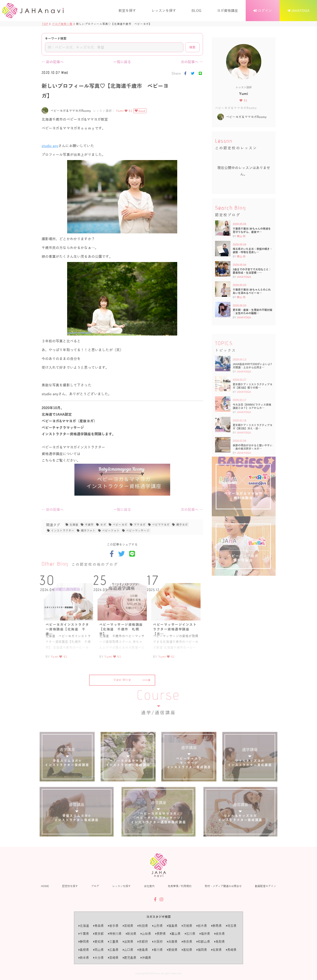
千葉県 (84, 934)
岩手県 (113, 926)
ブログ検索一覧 (62, 24)
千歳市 (89, 541)
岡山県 (99, 950)
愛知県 (99, 942)
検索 (192, 47)
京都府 (143, 942)
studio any (50, 146)
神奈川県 (115, 934)
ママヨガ (140, 541)
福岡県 (202, 950)
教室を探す (127, 10)
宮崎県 (113, 958)
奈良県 (187, 942)
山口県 (128, 950)
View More (132, 697)
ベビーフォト (111, 547)
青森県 (99, 926)
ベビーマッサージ (138, 547)
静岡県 (84, 942)
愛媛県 (172, 950)
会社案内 (149, 886)
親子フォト (88, 547)
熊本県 (84, 958)
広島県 (113, 950)
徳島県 (143, 950)
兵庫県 (172, 942)
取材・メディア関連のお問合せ (223, 886)
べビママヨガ (161, 541)
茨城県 (187, 926)
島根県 (84, 950)
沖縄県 (146, 958)
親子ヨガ (182, 541)
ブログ (95, 886)
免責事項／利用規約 (180, 886)
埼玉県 (231, 926)
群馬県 (217, 926)
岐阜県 (220, 934)
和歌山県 (203, 942)
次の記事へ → (192, 62)
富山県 (175, 934)
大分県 (99, 958)
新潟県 (131, 934)
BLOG (196, 10)
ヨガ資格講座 (227, 10)
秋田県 (143, 926)
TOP (45, 24)
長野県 (161, 934)
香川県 (158, 950)
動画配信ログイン (265, 886)
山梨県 (146, 934)
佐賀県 (217, 950)
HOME (45, 886)
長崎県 (231, 950)
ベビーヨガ (120, 541)
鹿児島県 (130, 958)
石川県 (190, 934)
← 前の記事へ (53, 62)
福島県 (172, 926)
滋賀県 (128, 942)
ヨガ (103, 541)
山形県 (158, 926)
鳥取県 (220, 942)
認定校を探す (70, 886)
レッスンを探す (164, 10)
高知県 (187, 950)
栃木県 (202, 926)
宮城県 (128, 926)
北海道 (74, 541)
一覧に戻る (122, 62)
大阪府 (158, 942)
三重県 (113, 942)
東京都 (99, 934)
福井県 (205, 934)
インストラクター (63, 547)
